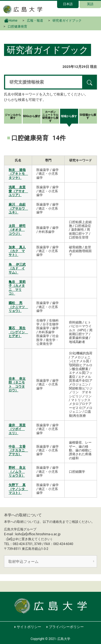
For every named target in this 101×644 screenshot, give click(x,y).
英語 (90, 4)
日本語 (68, 4)
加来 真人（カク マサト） (17, 251)
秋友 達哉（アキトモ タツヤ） (18, 174)
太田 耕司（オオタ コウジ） (17, 230)
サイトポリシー (29, 627)
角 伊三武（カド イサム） (17, 268)
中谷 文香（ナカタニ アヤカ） (18, 450)
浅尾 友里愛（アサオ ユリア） (18, 191)
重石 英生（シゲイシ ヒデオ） (18, 332)
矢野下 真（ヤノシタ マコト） (18, 489)
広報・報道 (35, 21)
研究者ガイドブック (67, 21)
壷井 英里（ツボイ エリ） (17, 429)
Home (11, 20)
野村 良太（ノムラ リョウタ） (17, 472)
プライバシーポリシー (66, 627)
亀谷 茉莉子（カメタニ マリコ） (17, 288)
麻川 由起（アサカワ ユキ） (18, 208)
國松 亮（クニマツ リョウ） (18, 307)
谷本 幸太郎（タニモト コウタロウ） (17, 384)
